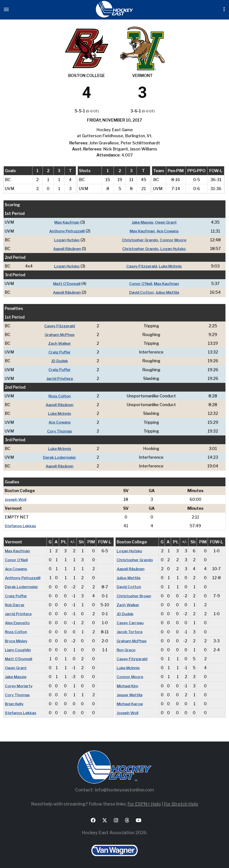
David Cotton (141, 292)
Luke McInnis (172, 266)
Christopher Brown (135, 595)
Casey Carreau (131, 621)
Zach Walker (60, 343)
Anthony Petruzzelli (67, 231)
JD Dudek (60, 360)
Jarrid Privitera (60, 378)
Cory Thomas (60, 430)
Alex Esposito (18, 621)
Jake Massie (142, 222)
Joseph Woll (16, 498)
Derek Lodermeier (60, 456)
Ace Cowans (169, 231)
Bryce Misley (17, 639)
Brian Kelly (15, 702)
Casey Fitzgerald (141, 266)
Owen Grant (167, 222)
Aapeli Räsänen (67, 248)
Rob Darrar (15, 603)
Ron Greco (127, 648)
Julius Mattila (168, 292)
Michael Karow (131, 702)
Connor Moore (174, 240)
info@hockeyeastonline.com (124, 788)
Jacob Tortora (130, 630)
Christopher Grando (140, 240)
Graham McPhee (60, 334)
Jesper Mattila (130, 693)
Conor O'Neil (140, 283)
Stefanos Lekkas (21, 525)
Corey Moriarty (19, 684)
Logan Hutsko (67, 240)
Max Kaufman (67, 222)
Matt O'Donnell (66, 283)
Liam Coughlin (18, 648)
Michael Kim (128, 684)
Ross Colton (60, 395)
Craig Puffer (60, 352)
